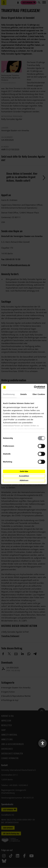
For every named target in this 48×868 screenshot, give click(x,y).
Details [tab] (24, 394)
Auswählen (24, 476)
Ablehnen (24, 480)
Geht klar (24, 471)
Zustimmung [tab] (9, 394)
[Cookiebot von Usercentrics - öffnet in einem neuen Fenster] (34, 387)
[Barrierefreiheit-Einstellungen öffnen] (42, 743)
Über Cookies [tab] (39, 394)
